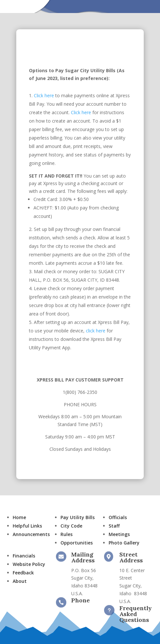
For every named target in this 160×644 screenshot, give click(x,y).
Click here (44, 95)
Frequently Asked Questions (136, 614)
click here (96, 331)
